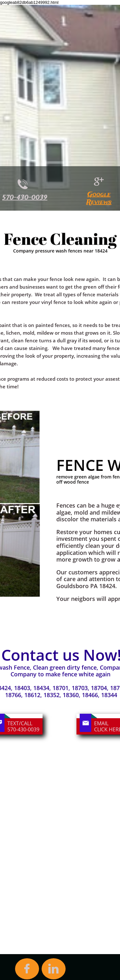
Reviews (99, 202)
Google (99, 194)
